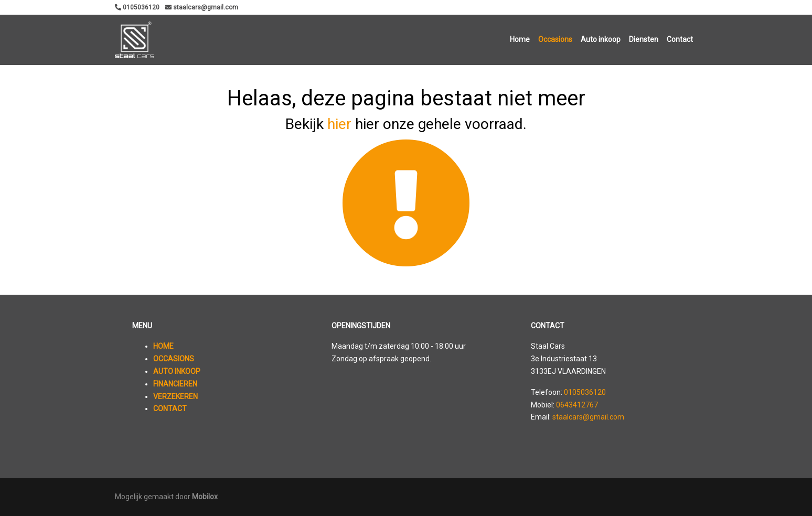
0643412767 (577, 405)
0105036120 (585, 392)
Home (520, 39)
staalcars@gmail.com (588, 417)
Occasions (555, 39)
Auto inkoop (601, 39)
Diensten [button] (644, 39)
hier (339, 124)
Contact (680, 39)
